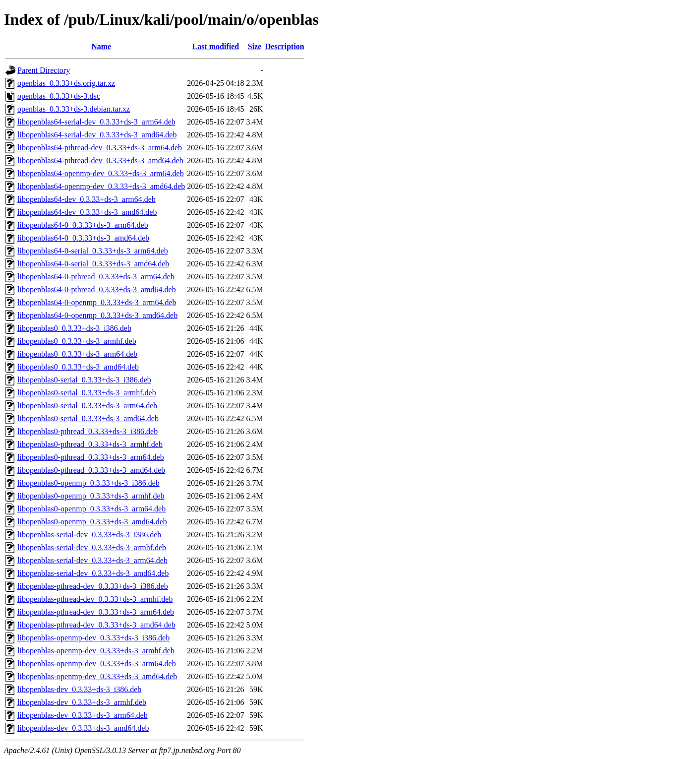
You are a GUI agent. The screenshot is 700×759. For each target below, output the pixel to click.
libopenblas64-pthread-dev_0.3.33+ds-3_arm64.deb (100, 148)
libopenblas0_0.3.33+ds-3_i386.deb (74, 328)
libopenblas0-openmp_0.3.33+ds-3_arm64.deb (91, 509)
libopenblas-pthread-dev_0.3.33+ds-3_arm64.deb (96, 612)
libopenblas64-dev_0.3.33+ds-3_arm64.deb (87, 199)
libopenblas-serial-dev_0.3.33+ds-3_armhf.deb (92, 547)
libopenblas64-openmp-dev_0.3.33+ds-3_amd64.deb (101, 186)
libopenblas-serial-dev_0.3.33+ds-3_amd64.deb (93, 573)
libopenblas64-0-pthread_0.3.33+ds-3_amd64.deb (97, 289)
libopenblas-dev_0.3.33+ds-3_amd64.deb (83, 728)
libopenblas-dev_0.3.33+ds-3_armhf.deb (82, 702)
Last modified (216, 46)
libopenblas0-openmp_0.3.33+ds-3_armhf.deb (91, 496)
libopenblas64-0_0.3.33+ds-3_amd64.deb (83, 238)
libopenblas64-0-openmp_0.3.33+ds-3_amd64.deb (97, 315)
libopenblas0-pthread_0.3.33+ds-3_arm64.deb (91, 457)
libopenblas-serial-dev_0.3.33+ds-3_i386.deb (89, 535)
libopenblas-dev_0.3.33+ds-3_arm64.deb (83, 715)
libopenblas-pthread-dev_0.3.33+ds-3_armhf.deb (95, 599)
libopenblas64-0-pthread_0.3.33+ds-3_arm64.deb (96, 277)
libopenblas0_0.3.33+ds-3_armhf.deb (77, 341)
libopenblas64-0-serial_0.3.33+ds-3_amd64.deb (93, 264)
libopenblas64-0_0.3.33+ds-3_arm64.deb (83, 225)
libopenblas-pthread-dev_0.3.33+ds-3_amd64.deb (96, 625)
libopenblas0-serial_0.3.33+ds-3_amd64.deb (88, 418)
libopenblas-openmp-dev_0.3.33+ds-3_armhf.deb (96, 651)
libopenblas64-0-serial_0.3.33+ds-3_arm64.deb (93, 251)
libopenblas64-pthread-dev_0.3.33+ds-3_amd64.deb (100, 160)
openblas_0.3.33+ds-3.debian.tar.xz (74, 109)
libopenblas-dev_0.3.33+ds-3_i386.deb (79, 689)
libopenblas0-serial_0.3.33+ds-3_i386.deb (84, 380)
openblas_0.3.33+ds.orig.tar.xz (66, 83)
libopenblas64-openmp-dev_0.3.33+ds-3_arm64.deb (101, 173)
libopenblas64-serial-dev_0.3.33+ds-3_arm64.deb (96, 122)
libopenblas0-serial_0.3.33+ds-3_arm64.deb (87, 406)
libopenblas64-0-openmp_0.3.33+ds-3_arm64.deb (97, 302)
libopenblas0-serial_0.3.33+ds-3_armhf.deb (87, 393)
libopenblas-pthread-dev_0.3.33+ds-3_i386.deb (93, 586)
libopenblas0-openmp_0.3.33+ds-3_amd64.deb (92, 522)
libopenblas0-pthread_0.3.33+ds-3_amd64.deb (91, 470)
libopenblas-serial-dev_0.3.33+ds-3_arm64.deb (92, 560)
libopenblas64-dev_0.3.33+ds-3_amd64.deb (87, 212)
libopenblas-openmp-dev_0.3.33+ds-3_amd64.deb (97, 676)
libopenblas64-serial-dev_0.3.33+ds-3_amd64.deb (97, 135)
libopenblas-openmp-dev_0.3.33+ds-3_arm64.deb (97, 664)
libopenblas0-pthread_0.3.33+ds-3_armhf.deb (90, 444)
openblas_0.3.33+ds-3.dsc (59, 96)
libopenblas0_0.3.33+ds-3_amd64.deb (78, 367)
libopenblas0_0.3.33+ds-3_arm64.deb (77, 354)
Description (285, 46)
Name (101, 46)
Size (255, 46)
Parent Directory (44, 70)
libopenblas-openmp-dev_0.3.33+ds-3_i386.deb (93, 638)
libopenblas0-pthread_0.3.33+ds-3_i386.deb (87, 431)
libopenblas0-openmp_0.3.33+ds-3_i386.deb (88, 483)
